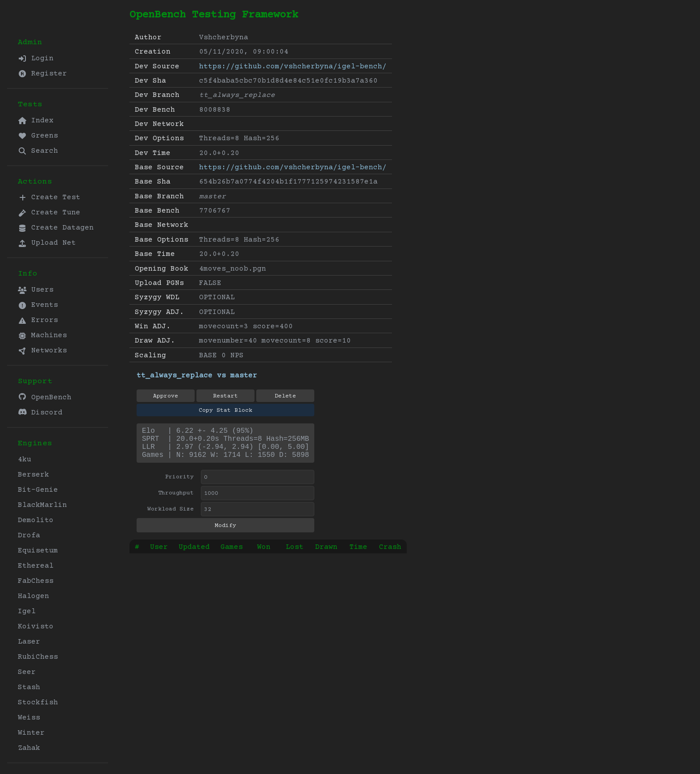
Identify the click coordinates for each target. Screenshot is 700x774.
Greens (38, 136)
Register (42, 74)
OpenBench (45, 397)
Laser (29, 642)
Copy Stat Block (225, 410)
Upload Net (47, 243)
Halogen (33, 596)
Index (36, 121)
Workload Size (171, 516)
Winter (31, 733)
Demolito (36, 520)
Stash (29, 687)
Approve (166, 396)
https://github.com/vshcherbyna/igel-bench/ (293, 67)
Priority (179, 484)
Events (38, 305)
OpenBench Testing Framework (214, 15)
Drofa (29, 536)
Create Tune (49, 213)
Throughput (176, 500)
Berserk (33, 475)
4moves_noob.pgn (233, 269)
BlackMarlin (42, 505)
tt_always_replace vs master (197, 376)
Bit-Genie (38, 490)
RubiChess (38, 657)
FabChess (36, 581)
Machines (42, 335)
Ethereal (36, 566)
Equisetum (38, 551)
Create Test (49, 197)
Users (36, 290)
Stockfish (38, 703)
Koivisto (36, 627)
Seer (27, 672)
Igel (27, 611)
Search (38, 151)
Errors (38, 320)
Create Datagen (56, 228)
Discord (40, 412)
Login (36, 59)
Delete (285, 396)
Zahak (29, 748)
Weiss (29, 718)
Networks (42, 351)
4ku (25, 460)
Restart (225, 396)
